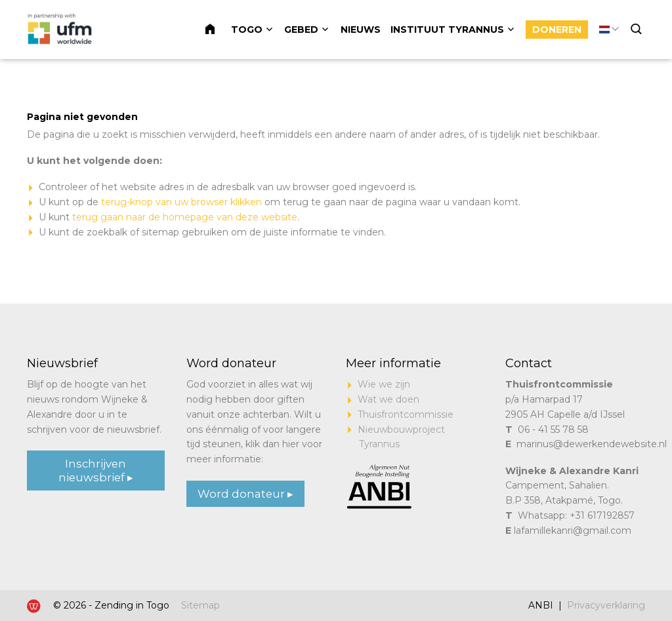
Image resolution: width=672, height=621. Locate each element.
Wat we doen (388, 399)
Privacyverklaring (606, 605)
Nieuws (361, 30)
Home (218, 30)
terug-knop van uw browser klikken (181, 202)
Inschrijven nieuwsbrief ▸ (96, 470)
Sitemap (200, 605)
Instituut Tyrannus (447, 30)
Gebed (301, 30)
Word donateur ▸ (245, 494)
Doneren (557, 30)
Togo (247, 30)
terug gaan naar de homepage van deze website (185, 217)
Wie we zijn (384, 384)
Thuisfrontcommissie (406, 414)
